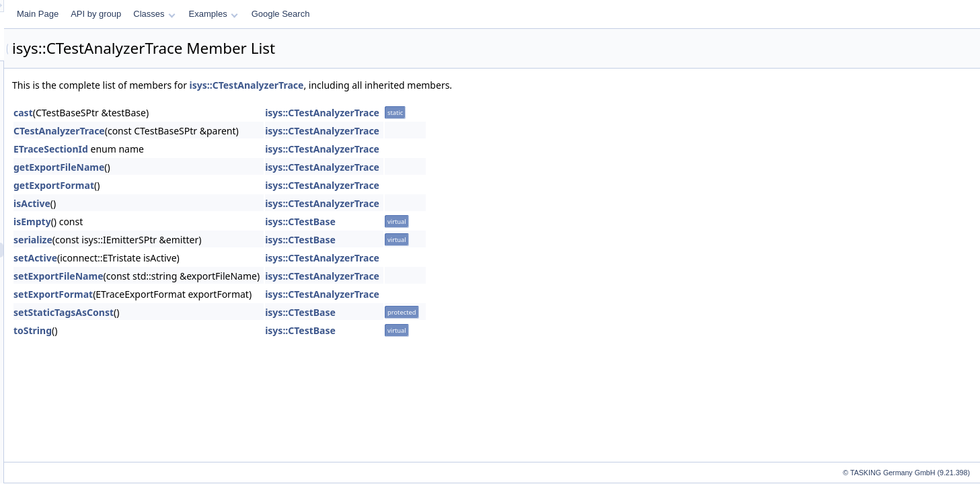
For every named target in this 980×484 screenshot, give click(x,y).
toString (201, 330)
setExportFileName (227, 276)
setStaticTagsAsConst (232, 312)
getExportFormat (222, 185)
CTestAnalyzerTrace (227, 131)
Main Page (206, 14)
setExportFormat (221, 294)
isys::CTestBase (468, 221)
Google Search (449, 14)
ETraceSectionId (219, 149)
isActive (200, 203)
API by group (264, 14)
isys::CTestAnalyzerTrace (415, 85)
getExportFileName (227, 167)
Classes (322, 14)
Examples (382, 14)
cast (191, 113)
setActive (203, 258)
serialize (201, 240)
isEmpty (200, 221)
